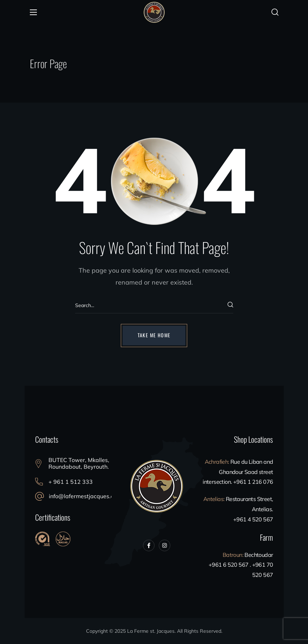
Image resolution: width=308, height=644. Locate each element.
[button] (275, 12)
